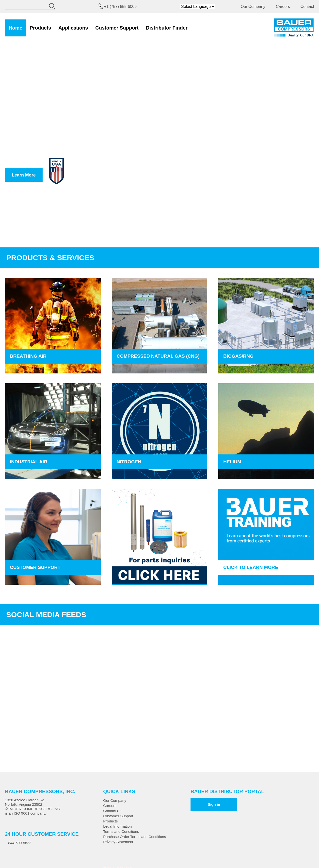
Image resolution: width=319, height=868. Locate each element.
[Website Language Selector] (198, 7)
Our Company (253, 7)
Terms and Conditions (121, 831)
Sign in (214, 804)
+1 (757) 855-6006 (120, 7)
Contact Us (112, 811)
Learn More (24, 175)
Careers (283, 7)
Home (16, 28)
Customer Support (117, 28)
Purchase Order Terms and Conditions (135, 837)
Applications (73, 28)
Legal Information (117, 826)
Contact (307, 7)
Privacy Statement (118, 842)
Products (40, 28)
